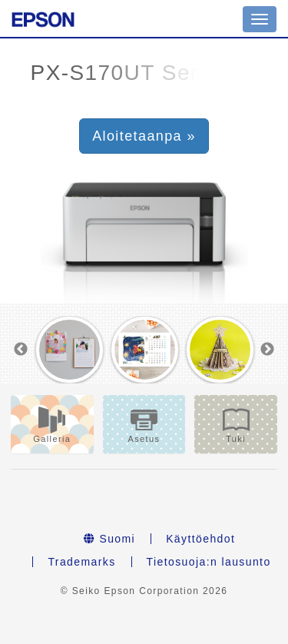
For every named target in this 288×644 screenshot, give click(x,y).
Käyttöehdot (200, 539)
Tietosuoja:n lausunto (209, 562)
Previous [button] (21, 350)
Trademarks (81, 562)
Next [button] (267, 350)
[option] (70, 350)
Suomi (109, 539)
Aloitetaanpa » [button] (144, 136)
